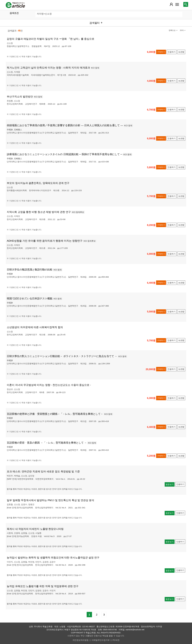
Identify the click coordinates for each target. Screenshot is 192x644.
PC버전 (116, 640)
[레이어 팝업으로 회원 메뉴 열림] (171, 4)
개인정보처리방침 (81, 640)
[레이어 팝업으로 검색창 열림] (186, 4)
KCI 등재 (95, 68)
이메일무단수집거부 (101, 640)
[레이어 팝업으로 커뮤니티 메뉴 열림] (177, 4)
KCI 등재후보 (78, 212)
